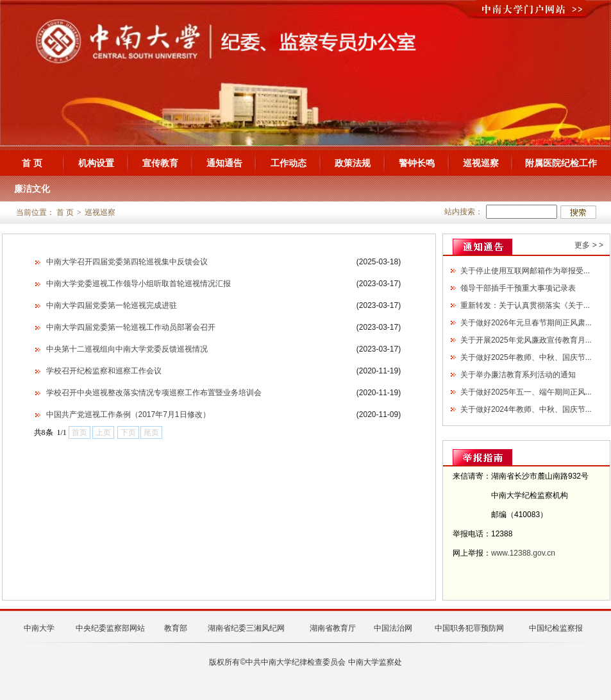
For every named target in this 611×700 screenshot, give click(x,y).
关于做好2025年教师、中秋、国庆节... (526, 357)
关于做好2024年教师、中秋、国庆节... (526, 409)
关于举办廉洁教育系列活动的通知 (518, 375)
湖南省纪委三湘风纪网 (246, 628)
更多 (582, 245)
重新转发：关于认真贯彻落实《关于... (525, 305)
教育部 (176, 628)
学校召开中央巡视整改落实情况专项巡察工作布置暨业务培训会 (154, 393)
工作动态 (289, 163)
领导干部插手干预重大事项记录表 (518, 288)
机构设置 (96, 163)
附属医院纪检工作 (561, 163)
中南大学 (39, 628)
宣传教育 (160, 163)
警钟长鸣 (417, 163)
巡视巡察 (481, 163)
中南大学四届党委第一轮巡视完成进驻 (112, 305)
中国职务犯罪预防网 (469, 628)
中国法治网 (393, 628)
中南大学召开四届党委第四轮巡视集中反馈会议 (127, 262)
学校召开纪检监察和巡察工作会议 (104, 371)
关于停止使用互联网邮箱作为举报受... (525, 271)
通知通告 (224, 163)
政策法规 (353, 163)
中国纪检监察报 (556, 628)
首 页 (32, 163)
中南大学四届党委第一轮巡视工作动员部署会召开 (131, 327)
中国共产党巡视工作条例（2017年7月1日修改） (128, 414)
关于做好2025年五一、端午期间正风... (526, 392)
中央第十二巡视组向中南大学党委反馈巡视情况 (127, 349)
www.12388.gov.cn (523, 553)
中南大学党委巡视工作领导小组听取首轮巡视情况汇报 (138, 284)
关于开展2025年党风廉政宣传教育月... (526, 340)
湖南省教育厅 (333, 628)
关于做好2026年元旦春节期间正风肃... (526, 323)
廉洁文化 (32, 189)
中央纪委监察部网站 (110, 628)
